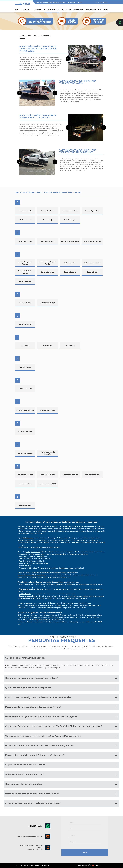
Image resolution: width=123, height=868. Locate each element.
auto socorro (36, 552)
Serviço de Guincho (24, 573)
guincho (27, 552)
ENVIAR (85, 853)
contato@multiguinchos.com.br (30, 836)
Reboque (35, 573)
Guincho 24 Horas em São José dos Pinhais (32, 575)
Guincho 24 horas (25, 594)
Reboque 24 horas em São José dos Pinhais (53, 522)
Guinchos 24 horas (49, 526)
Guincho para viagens (66, 568)
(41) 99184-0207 (103, 2)
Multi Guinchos (28, 538)
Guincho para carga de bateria (29, 589)
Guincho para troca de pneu (28, 596)
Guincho (32, 866)
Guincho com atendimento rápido (30, 598)
